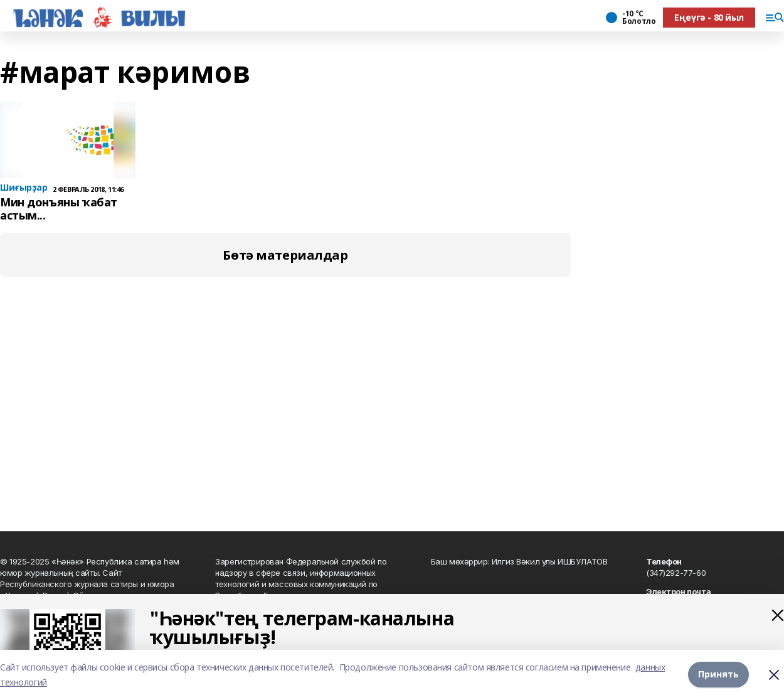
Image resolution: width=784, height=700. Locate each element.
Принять (718, 675)
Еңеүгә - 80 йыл (709, 17)
